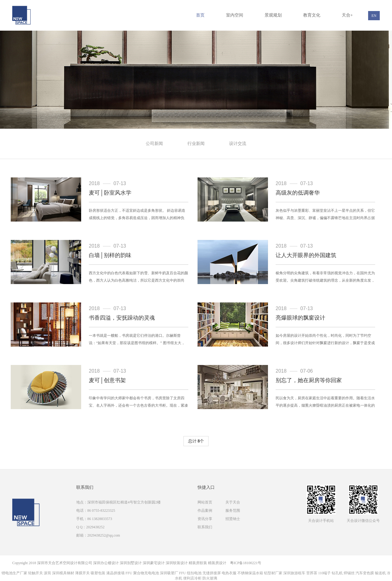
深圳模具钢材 (63, 573)
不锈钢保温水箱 (250, 573)
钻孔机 (337, 573)
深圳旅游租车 (294, 573)
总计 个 (196, 441)
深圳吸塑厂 (169, 573)
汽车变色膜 (365, 573)
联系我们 (205, 527)
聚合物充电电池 (146, 573)
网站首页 (205, 502)
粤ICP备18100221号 (246, 563)
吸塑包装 (98, 573)
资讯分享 (205, 519)
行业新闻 (196, 144)
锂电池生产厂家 (14, 573)
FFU (129, 573)
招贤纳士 (233, 519)
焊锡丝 (349, 573)
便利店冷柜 (192, 578)
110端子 (325, 573)
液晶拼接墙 (115, 573)
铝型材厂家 (273, 573)
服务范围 (233, 511)
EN (374, 16)
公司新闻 (154, 144)
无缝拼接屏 (212, 573)
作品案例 (205, 511)
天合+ (347, 15)
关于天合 (233, 502)
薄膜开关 (82, 573)
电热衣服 (229, 573)
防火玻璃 (210, 578)
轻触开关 (36, 573)
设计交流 (238, 144)
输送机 (380, 573)
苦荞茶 (312, 573)
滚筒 (47, 573)
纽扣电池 (194, 573)
